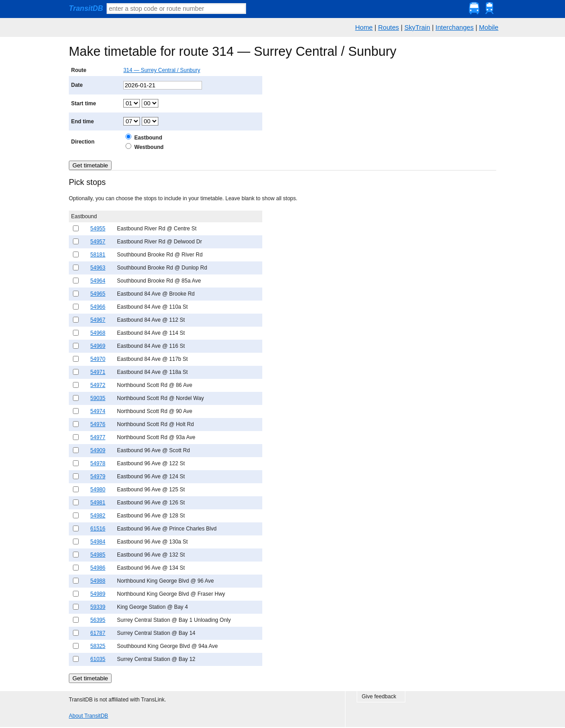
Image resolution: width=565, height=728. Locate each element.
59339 (98, 607)
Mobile (489, 27)
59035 (98, 398)
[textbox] (176, 9)
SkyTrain (417, 27)
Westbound (149, 147)
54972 (98, 385)
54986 (98, 568)
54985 (98, 555)
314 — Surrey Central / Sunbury (162, 70)
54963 (98, 268)
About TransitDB (88, 716)
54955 (98, 229)
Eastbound (148, 138)
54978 (98, 463)
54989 (98, 594)
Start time (83, 103)
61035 (98, 659)
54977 (98, 437)
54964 (98, 281)
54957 (98, 242)
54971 (98, 372)
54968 (98, 333)
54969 (98, 346)
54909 (98, 450)
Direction (83, 142)
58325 (98, 646)
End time (83, 121)
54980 (98, 490)
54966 (98, 307)
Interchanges (455, 27)
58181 (98, 255)
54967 (98, 320)
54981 (98, 503)
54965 (98, 294)
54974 (98, 411)
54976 (98, 424)
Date (77, 85)
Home (364, 27)
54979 (98, 476)
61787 (98, 633)
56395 (98, 620)
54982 (98, 516)
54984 (98, 542)
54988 (98, 581)
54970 (98, 359)
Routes (388, 27)
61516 (98, 529)
